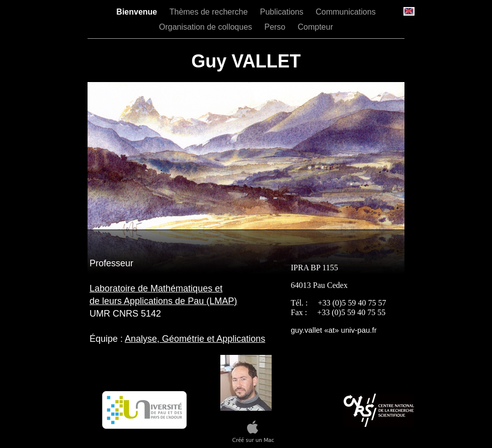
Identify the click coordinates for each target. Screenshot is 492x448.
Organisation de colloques (207, 27)
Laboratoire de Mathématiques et (156, 288)
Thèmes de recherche (210, 12)
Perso (276, 27)
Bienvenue (138, 12)
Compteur (315, 27)
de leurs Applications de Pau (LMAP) (163, 301)
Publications (283, 12)
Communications (346, 12)
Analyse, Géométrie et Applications (195, 339)
